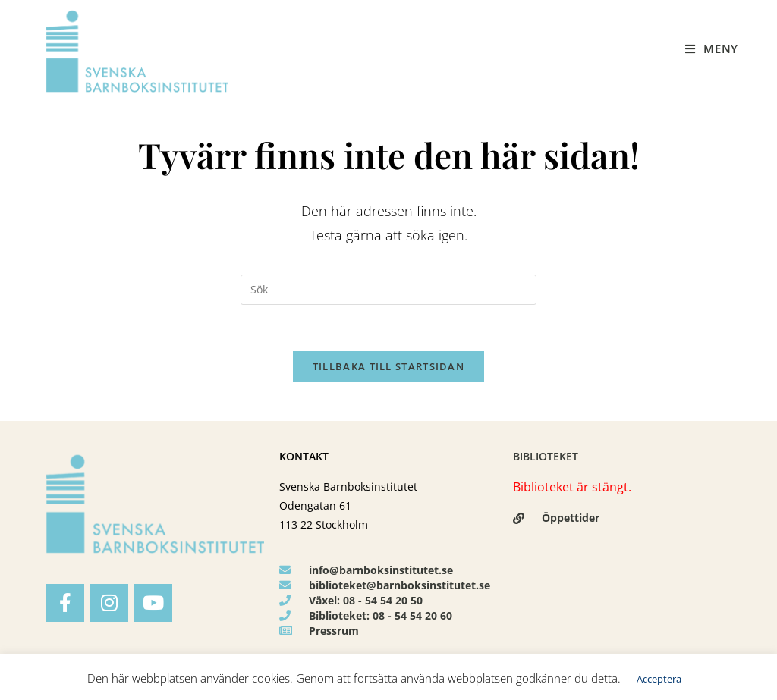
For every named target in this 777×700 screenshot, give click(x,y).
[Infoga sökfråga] (388, 290)
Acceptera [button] (659, 679)
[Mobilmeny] (712, 49)
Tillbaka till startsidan (388, 366)
